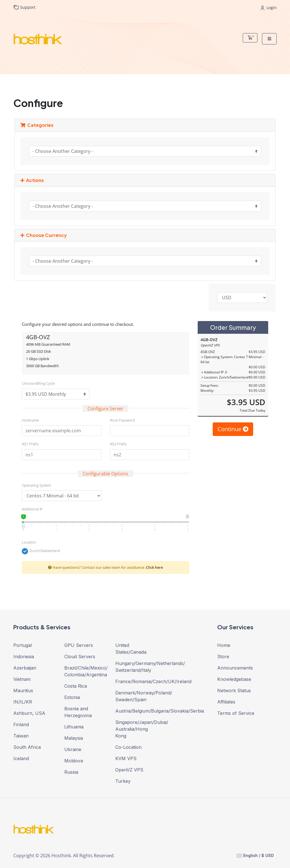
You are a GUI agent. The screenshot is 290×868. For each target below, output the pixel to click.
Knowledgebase (234, 679)
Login (269, 8)
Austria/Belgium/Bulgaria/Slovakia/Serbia (137, 711)
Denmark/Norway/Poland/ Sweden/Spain (137, 696)
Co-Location (128, 747)
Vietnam (22, 679)
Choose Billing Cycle (38, 383)
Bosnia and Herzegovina (78, 712)
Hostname (30, 420)
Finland (21, 724)
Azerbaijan (25, 668)
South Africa (27, 747)
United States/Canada (131, 649)
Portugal (23, 645)
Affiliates (226, 702)
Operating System (36, 485)
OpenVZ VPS (129, 770)
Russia (71, 772)
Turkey (123, 781)
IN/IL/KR (23, 702)
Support (24, 8)
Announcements (235, 668)
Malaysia (74, 738)
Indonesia (24, 657)
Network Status (234, 690)
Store (223, 657)
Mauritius (23, 690)
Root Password (122, 420)
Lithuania (74, 727)
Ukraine (73, 749)
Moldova (74, 761)
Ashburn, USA (29, 713)
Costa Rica (76, 686)
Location (29, 542)
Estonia (72, 697)
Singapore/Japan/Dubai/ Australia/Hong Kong (137, 729)
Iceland (21, 758)
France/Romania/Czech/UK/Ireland (137, 681)
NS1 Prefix (30, 444)
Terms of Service (236, 713)
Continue (233, 429)
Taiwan (21, 736)
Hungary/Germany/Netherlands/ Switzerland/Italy (137, 667)
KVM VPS (126, 758)
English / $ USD (255, 856)
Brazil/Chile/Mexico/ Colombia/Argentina (86, 671)
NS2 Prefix (118, 444)
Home (224, 645)
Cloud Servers (80, 657)
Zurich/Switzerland (41, 551)
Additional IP (32, 509)
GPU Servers (79, 645)
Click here (154, 567)
